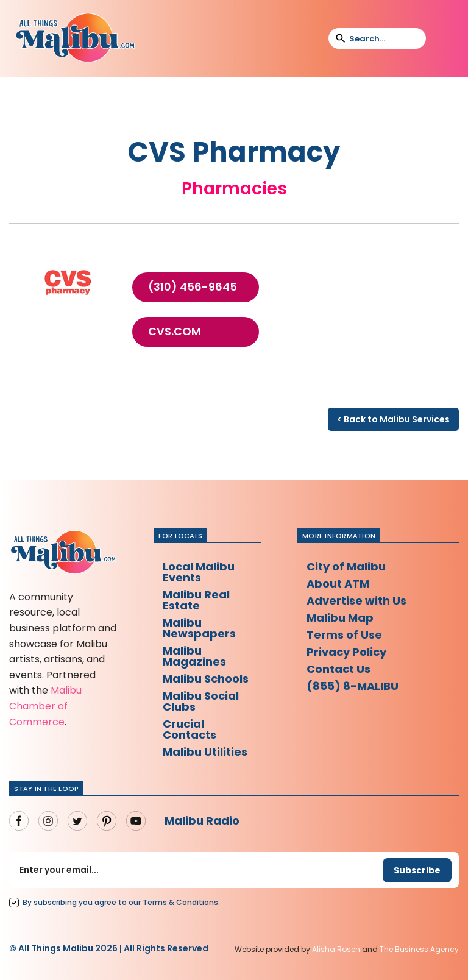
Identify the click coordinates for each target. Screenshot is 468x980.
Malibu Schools (206, 679)
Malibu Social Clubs (201, 701)
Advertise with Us (356, 601)
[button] (443, 38)
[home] (75, 38)
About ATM (338, 584)
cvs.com (175, 332)
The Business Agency (419, 949)
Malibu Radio (202, 821)
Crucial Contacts (190, 729)
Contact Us (339, 669)
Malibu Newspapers (199, 628)
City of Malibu (346, 566)
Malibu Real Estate (196, 600)
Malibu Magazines (194, 656)
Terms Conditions (180, 902)
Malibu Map (340, 618)
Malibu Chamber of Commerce (45, 706)
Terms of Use (344, 635)
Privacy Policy (346, 652)
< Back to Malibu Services (393, 419)
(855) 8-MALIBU (353, 686)
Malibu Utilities (205, 752)
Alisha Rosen (336, 949)
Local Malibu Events (199, 572)
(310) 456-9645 (193, 287)
